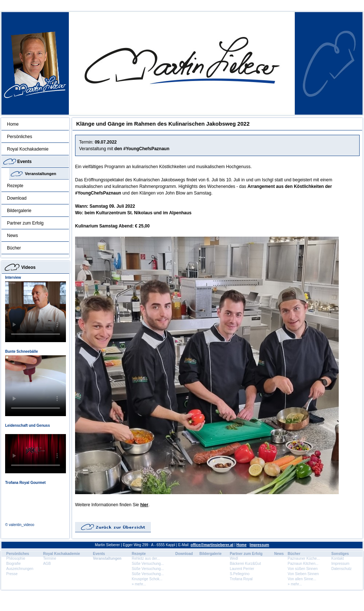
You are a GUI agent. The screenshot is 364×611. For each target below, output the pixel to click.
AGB (47, 564)
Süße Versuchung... (148, 564)
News (12, 236)
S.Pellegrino (239, 574)
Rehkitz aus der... (146, 558)
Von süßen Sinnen (303, 569)
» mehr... (139, 584)
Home (13, 124)
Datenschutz (342, 569)
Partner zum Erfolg (25, 223)
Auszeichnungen (20, 569)
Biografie (13, 564)
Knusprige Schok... (147, 579)
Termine (50, 558)
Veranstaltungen (41, 174)
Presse (12, 574)
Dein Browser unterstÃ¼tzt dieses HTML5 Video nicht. (36, 312)
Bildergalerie (19, 211)
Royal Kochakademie (28, 149)
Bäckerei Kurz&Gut (245, 564)
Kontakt (338, 558)
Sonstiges (340, 554)
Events (24, 162)
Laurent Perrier (242, 569)
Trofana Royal (241, 579)
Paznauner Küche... (304, 558)
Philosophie (16, 558)
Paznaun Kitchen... (303, 564)
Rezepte (15, 186)
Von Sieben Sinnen (303, 574)
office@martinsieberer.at (212, 545)
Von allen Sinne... (302, 579)
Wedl (234, 558)
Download (17, 198)
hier (144, 505)
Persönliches (20, 137)
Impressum (259, 545)
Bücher (14, 248)
